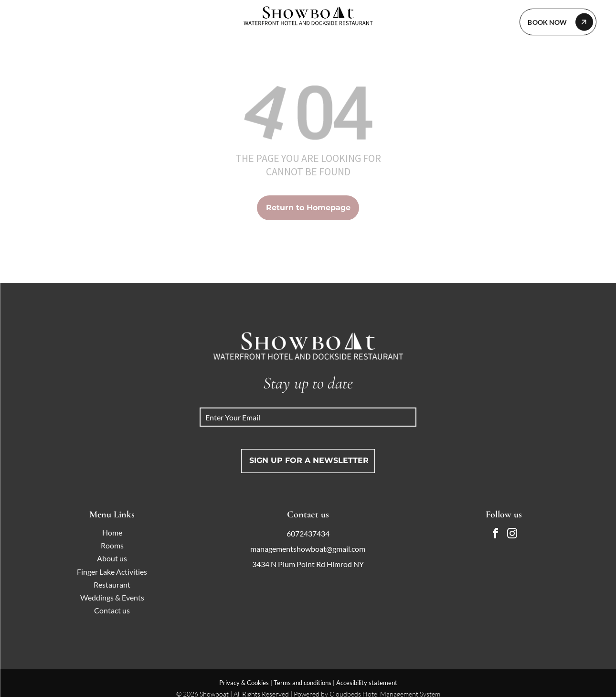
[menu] (21, 21)
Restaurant (112, 584)
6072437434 (308, 533)
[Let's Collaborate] (558, 22)
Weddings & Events (112, 597)
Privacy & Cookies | (246, 683)
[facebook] (495, 535)
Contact (107, 610)
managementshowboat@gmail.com (308, 549)
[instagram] (512, 535)
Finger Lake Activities (112, 572)
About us (112, 558)
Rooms (112, 545)
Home (112, 532)
